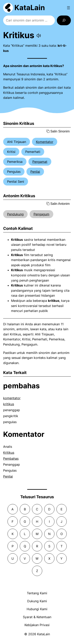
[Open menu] (68, 8)
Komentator (45, 142)
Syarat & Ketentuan (37, 617)
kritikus (9, 404)
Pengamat (40, 162)
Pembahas (11, 458)
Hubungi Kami (37, 609)
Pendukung (15, 214)
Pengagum (41, 214)
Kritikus (9, 453)
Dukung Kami (37, 601)
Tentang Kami (37, 593)
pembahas (21, 386)
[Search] (64, 20)
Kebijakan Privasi (37, 625)
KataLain (30, 8)
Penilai (35, 172)
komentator (12, 398)
